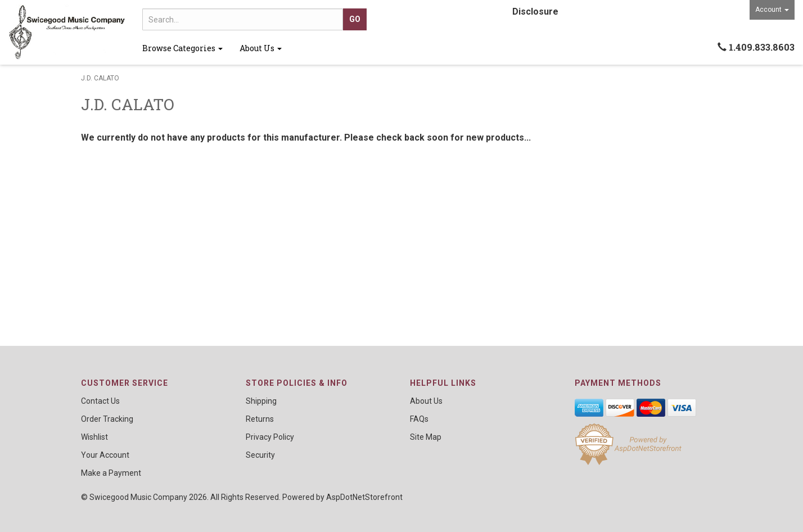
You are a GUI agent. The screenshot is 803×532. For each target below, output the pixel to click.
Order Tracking (107, 419)
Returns (260, 419)
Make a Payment (111, 473)
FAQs (419, 419)
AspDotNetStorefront (364, 497)
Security (260, 455)
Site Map (426, 437)
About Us (261, 48)
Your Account (105, 455)
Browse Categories (182, 48)
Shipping (261, 401)
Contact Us (100, 401)
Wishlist (94, 437)
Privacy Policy (270, 437)
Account (772, 10)
